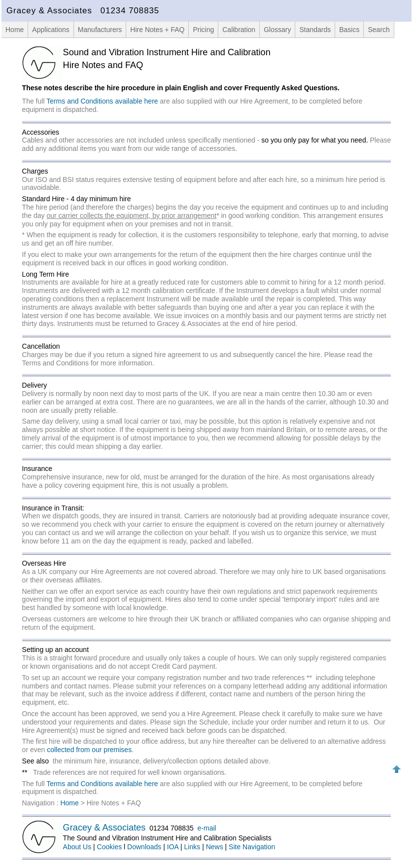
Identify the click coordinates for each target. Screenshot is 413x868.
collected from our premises (89, 750)
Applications (51, 30)
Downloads (144, 847)
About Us (77, 847)
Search (379, 30)
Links (192, 847)
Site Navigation (252, 847)
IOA (173, 847)
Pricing (203, 30)
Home (15, 30)
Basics (349, 30)
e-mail (207, 828)
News (215, 847)
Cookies (110, 847)
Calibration (239, 30)
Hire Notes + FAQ (157, 30)
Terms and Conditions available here (102, 101)
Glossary (277, 30)
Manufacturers (100, 30)
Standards (315, 30)
